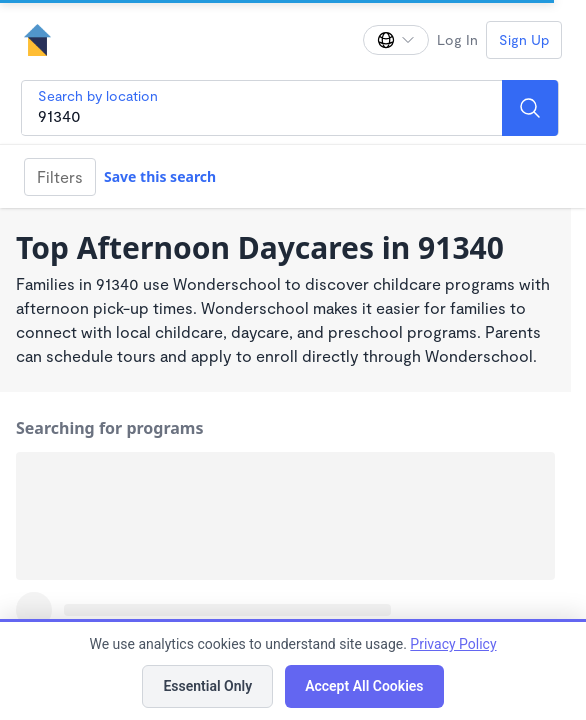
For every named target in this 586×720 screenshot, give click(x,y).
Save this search (160, 176)
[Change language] (396, 40)
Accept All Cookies (364, 686)
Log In (457, 39)
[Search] (530, 108)
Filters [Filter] (60, 176)
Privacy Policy (453, 644)
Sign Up (524, 39)
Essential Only (207, 686)
